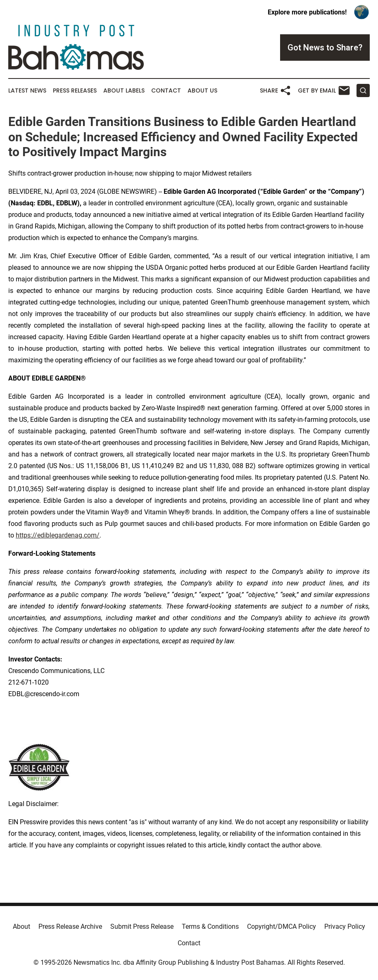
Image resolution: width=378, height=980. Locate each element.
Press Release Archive (70, 926)
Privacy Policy (345, 926)
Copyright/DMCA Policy (282, 926)
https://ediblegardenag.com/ (58, 535)
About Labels (124, 91)
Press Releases (75, 91)
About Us (202, 91)
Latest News (27, 91)
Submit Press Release (142, 926)
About (21, 926)
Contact (166, 91)
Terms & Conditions (210, 926)
